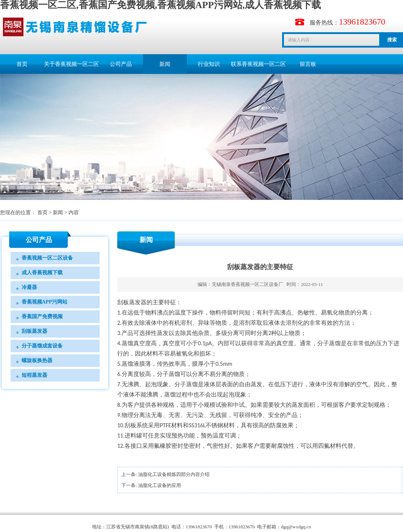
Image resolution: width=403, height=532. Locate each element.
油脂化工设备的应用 (160, 485)
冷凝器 (29, 287)
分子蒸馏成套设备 (42, 346)
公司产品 (121, 64)
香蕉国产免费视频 (42, 317)
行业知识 (209, 64)
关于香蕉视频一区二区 (71, 64)
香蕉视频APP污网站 (45, 302)
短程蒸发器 (34, 375)
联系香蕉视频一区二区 (258, 64)
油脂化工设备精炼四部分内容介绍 (174, 474)
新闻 (165, 64)
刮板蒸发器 (34, 331)
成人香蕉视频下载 (42, 273)
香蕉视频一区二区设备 (47, 258)
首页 (22, 64)
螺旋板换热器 (37, 360)
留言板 (308, 64)
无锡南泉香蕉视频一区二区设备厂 (247, 284)
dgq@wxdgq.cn (296, 527)
